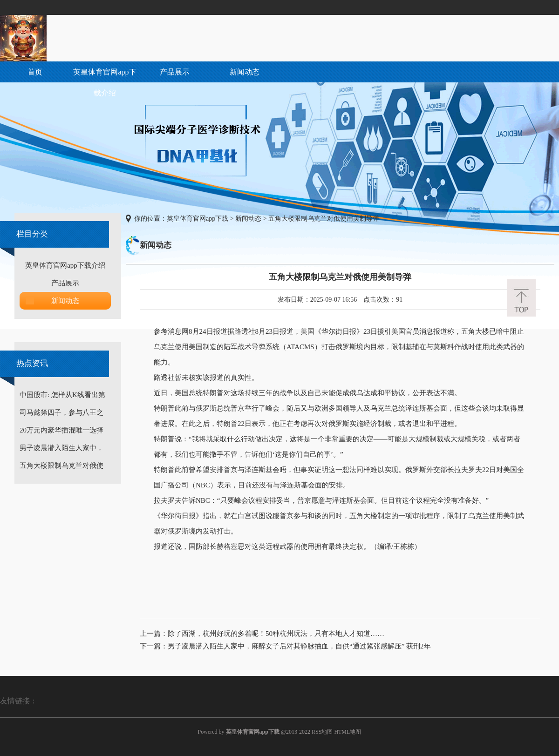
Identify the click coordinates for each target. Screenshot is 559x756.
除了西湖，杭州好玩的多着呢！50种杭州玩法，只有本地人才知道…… (276, 634)
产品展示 (175, 72)
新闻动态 (245, 72)
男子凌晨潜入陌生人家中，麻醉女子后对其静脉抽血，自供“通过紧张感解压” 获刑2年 (299, 646)
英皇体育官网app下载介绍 (105, 82)
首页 (35, 72)
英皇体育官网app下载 (198, 219)
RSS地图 (322, 732)
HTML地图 (348, 732)
